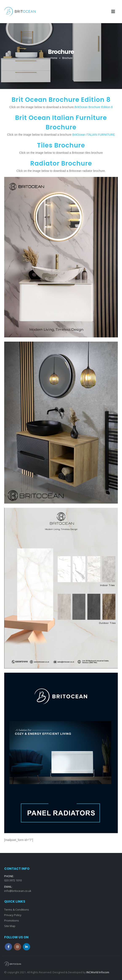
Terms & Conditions (17, 910)
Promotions (12, 920)
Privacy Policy (13, 915)
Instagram (17, 947)
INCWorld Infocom (98, 972)
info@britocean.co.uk (18, 891)
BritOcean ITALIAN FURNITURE (93, 135)
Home (54, 58)
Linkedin (27, 947)
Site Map (10, 926)
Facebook (8, 947)
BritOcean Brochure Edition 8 (93, 107)
